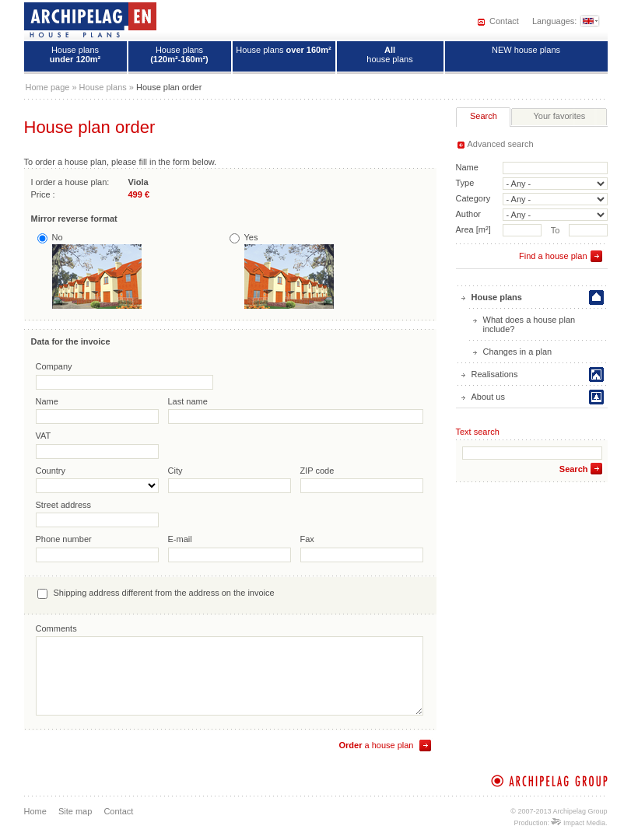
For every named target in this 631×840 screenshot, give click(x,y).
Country (51, 471)
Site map (75, 811)
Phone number (64, 539)
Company (54, 366)
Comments (56, 628)
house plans (389, 54)
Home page (48, 87)
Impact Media (578, 823)
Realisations (495, 374)
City (175, 471)
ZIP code (317, 471)
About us (488, 397)
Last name (188, 401)
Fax (307, 539)
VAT (44, 436)
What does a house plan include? (529, 324)
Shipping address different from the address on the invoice (164, 593)
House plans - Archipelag (90, 19)
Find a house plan (553, 256)
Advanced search (501, 144)
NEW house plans (526, 50)
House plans (75, 54)
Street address (64, 505)
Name (47, 401)
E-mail (180, 539)
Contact (504, 21)
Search (574, 469)
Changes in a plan (518, 352)
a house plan (376, 745)
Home (35, 811)
